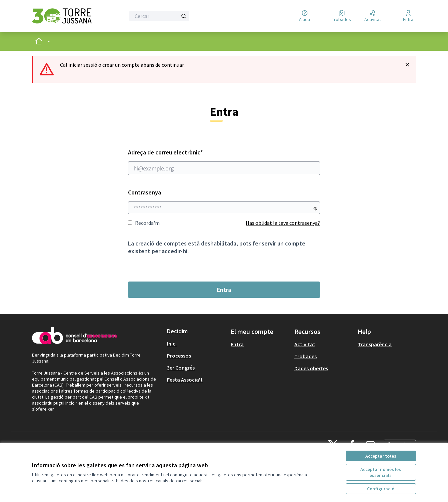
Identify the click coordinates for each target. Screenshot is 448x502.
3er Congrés (181, 368)
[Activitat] (373, 16)
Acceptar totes (381, 456)
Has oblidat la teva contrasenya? (283, 223)
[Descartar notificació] (407, 65)
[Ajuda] (304, 16)
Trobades (305, 356)
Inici (172, 344)
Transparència (375, 344)
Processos (179, 356)
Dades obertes (311, 368)
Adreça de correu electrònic (224, 162)
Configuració (381, 489)
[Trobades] (341, 16)
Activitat (305, 344)
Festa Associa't (185, 380)
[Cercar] (159, 16)
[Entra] (408, 16)
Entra (224, 290)
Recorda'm (144, 223)
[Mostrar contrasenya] (315, 209)
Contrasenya (144, 192)
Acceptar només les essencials (381, 472)
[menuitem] (196, 344)
